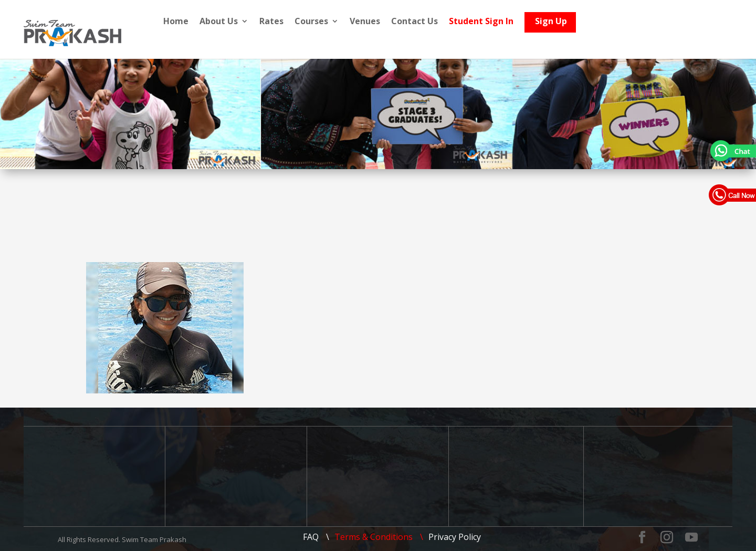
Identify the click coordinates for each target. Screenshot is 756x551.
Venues (398, 22)
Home (209, 22)
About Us (252, 22)
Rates (305, 22)
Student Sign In (515, 22)
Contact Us (448, 22)
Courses (345, 22)
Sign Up (585, 24)
